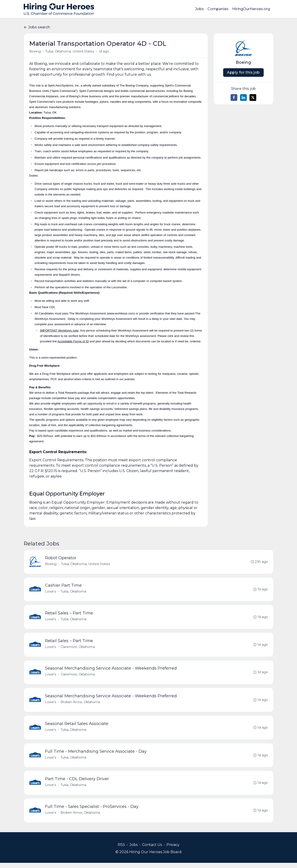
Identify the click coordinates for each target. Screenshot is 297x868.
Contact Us (152, 850)
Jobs (199, 9)
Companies (218, 9)
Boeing (35, 51)
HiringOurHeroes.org (251, 9)
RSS (121, 850)
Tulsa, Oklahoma (74, 592)
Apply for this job (243, 72)
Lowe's (51, 592)
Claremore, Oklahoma (78, 649)
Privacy (173, 850)
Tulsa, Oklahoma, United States (70, 51)
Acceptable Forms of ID (73, 341)
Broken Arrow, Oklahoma (81, 705)
